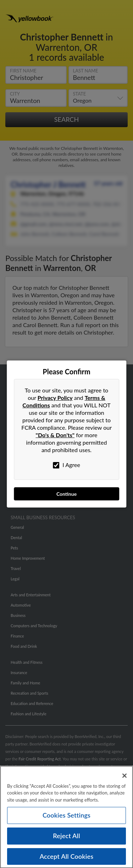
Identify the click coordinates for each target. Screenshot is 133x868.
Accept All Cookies (67, 859)
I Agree (66, 465)
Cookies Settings (66, 818)
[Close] (124, 778)
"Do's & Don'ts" (55, 435)
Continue (66, 494)
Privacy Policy (55, 398)
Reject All (66, 838)
